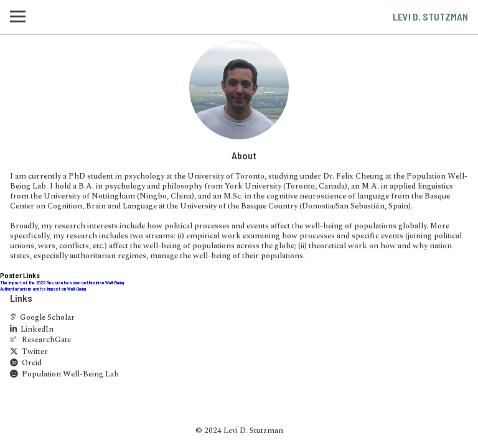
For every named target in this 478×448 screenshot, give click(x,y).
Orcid (26, 364)
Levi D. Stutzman (430, 16)
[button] (18, 17)
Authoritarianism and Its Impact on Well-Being (43, 289)
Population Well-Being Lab (64, 375)
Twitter (29, 352)
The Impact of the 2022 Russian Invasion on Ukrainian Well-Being (62, 282)
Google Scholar (42, 319)
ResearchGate (40, 341)
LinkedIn (32, 330)
